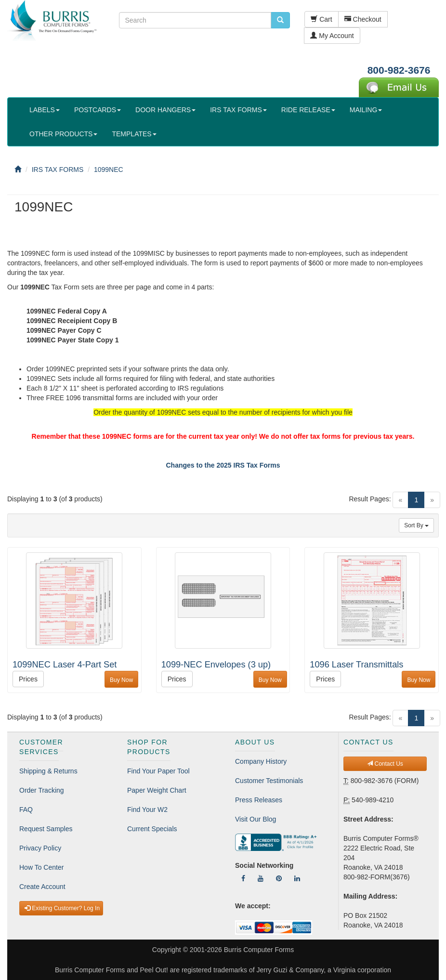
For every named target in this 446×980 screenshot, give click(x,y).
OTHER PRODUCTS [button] (63, 134)
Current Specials (152, 829)
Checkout (363, 19)
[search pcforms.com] (280, 20)
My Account (332, 36)
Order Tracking (42, 790)
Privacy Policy (40, 848)
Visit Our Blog (256, 819)
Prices (28, 679)
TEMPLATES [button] (134, 134)
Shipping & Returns (48, 771)
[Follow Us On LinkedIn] (297, 878)
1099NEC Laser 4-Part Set (65, 665)
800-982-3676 (399, 70)
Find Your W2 (147, 810)
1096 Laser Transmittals (356, 665)
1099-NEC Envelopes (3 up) (216, 665)
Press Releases (259, 800)
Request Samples (46, 829)
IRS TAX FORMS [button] (238, 110)
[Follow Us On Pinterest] (279, 878)
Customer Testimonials (269, 781)
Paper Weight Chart (157, 790)
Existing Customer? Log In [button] (62, 908)
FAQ (26, 810)
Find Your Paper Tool (158, 771)
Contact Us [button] (385, 764)
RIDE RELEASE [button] (308, 110)
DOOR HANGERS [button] (165, 110)
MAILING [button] (366, 110)
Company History (261, 761)
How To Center (41, 867)
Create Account (42, 887)
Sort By (416, 525)
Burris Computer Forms (259, 950)
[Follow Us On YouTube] (261, 878)
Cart (321, 19)
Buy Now (121, 680)
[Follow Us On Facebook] (243, 878)
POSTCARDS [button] (98, 110)
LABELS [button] (45, 110)
